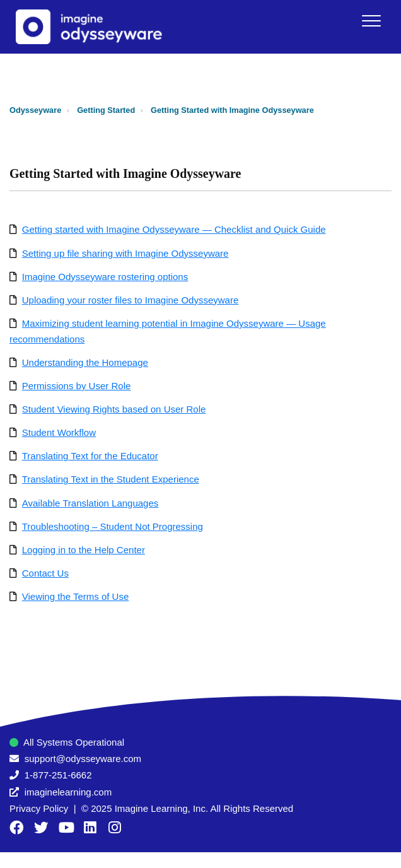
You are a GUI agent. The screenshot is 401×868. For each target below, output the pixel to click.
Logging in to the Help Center (84, 550)
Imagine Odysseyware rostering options (105, 277)
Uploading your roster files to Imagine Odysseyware (131, 300)
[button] (371, 21)
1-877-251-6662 (58, 775)
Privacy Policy (39, 808)
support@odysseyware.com (83, 759)
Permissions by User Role (77, 386)
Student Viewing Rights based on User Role (114, 409)
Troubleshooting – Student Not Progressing (113, 526)
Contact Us (45, 573)
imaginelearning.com (68, 792)
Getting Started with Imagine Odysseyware (232, 110)
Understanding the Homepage (85, 362)
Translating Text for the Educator (90, 456)
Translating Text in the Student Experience (111, 479)
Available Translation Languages (90, 503)
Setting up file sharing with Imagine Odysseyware (125, 253)
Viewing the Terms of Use (76, 596)
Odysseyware (35, 110)
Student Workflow (59, 432)
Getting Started (106, 110)
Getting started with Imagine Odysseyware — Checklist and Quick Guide (174, 229)
